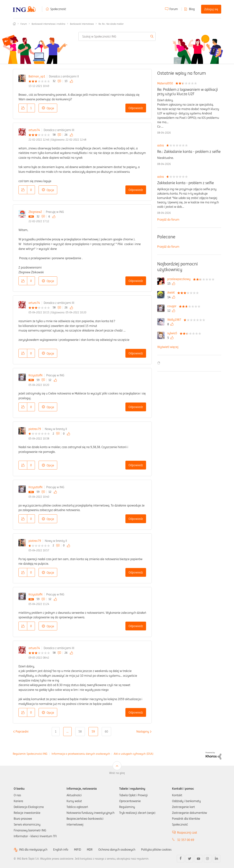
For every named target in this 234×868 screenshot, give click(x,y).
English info (61, 850)
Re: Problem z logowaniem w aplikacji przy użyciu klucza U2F (188, 92)
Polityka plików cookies (156, 850)
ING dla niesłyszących (33, 850)
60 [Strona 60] (106, 731)
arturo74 (34, 130)
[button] (23, 108)
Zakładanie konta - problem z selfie (186, 183)
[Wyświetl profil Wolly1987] (175, 320)
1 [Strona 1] (56, 731)
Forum (174, 9)
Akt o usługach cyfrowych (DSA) (134, 754)
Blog (192, 9)
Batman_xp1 (37, 76)
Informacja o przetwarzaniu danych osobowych (81, 754)
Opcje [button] (50, 108)
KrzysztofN (35, 375)
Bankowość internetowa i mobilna (48, 24)
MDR (90, 850)
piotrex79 (35, 429)
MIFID (78, 850)
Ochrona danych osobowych (117, 850)
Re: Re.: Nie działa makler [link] (111, 24)
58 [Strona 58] (80, 731)
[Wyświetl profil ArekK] (172, 293)
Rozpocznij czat (187, 832)
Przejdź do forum (168, 219)
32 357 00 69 (186, 840)
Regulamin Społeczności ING (30, 754)
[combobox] (117, 36)
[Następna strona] (143, 731)
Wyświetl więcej (168, 347)
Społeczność (58, 9)
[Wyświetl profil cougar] (173, 306)
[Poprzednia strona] (22, 731)
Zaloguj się (211, 9)
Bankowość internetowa (82, 24)
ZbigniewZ (35, 212)
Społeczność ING (14, 24)
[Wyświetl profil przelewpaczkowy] (180, 279)
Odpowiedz (136, 108)
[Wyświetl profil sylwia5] (173, 333)
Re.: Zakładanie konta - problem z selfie (189, 152)
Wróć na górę (117, 773)
